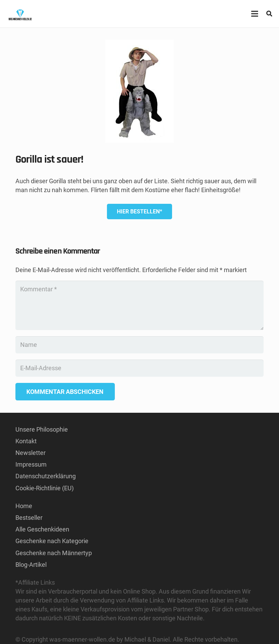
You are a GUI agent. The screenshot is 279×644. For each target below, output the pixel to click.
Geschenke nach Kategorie (52, 541)
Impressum (31, 464)
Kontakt (26, 441)
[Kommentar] (139, 305)
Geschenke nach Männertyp (54, 553)
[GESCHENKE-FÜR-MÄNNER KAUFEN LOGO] (20, 14)
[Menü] (254, 14)
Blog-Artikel (31, 565)
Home (24, 506)
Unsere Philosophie (42, 429)
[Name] (139, 345)
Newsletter (31, 453)
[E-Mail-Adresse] (139, 368)
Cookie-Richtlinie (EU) (45, 488)
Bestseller (29, 518)
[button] (269, 14)
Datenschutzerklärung (46, 476)
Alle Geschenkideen (42, 529)
